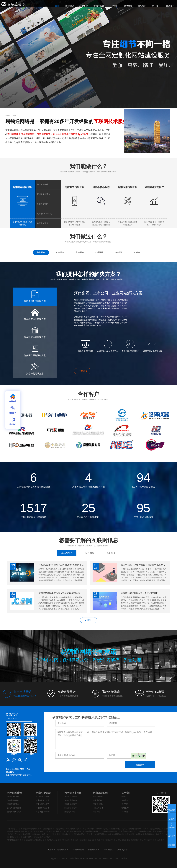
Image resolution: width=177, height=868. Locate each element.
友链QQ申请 (122, 850)
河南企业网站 (98, 804)
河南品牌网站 (98, 797)
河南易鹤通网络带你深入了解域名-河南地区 (59, 593)
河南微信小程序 (101, 187)
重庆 (120, 840)
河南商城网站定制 (14, 812)
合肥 (68, 840)
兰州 (146, 840)
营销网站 (80, 252)
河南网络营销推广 (154, 187)
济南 (81, 840)
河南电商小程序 (71, 797)
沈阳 (40, 840)
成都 (124, 840)
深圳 (107, 840)
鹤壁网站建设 (94, 850)
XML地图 (123, 858)
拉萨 (137, 840)
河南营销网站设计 (14, 804)
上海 (55, 840)
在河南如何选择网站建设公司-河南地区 (140, 593)
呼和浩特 (34, 840)
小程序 (137, 252)
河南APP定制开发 (74, 187)
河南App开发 (49, 829)
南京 (59, 840)
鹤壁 (90, 840)
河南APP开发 (43, 793)
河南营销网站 (98, 800)
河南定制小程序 (71, 812)
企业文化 (125, 797)
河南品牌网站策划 (14, 800)
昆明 (133, 840)
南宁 (111, 840)
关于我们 (126, 793)
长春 (45, 840)
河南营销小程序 (71, 808)
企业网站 (99, 252)
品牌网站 (41, 252)
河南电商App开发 (43, 797)
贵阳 (128, 840)
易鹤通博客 (108, 850)
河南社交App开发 (43, 812)
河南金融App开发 (43, 804)
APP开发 (119, 252)
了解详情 (83, 371)
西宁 (150, 840)
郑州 (85, 840)
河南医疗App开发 (43, 808)
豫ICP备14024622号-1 (109, 858)
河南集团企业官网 (14, 797)
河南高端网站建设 (23, 187)
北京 (17, 840)
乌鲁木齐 (161, 840)
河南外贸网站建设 (14, 808)
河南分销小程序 (71, 804)
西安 (141, 840)
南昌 (77, 840)
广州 (103, 840)
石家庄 (23, 840)
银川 (154, 840)
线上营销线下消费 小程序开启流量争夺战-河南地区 (144, 565)
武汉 (94, 840)
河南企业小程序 (71, 800)
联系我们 (125, 812)
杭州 (64, 840)
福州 (72, 840)
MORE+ (88, 620)
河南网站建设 (15, 793)
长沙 (98, 840)
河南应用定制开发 (128, 187)
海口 (116, 840)
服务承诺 (125, 800)
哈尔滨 (50, 840)
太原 (28, 840)
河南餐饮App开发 (43, 800)
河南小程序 (97, 812)
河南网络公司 (78, 850)
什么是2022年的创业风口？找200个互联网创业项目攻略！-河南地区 (61, 565)
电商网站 (60, 252)
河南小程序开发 (63, 829)
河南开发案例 (100, 793)
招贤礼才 (125, 808)
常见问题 (125, 804)
